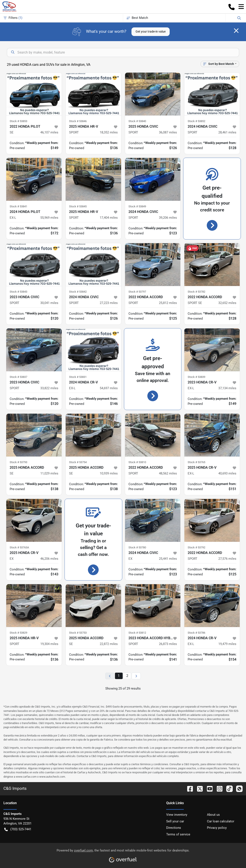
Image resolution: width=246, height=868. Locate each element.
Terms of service (178, 834)
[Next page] (136, 676)
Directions (174, 828)
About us (213, 815)
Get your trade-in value (151, 31)
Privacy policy (217, 828)
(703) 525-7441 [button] (18, 829)
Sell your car (175, 821)
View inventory (177, 815)
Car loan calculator (221, 821)
